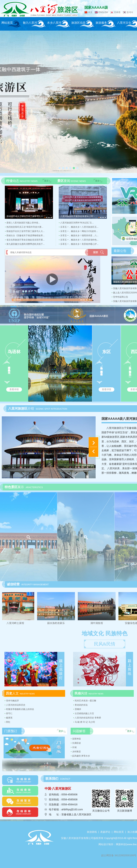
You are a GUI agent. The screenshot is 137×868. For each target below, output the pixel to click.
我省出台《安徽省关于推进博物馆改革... (26, 236)
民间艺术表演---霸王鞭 (85, 701)
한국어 (130, 12)
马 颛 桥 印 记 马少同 (85, 722)
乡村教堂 (77, 752)
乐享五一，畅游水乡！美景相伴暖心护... (79, 244)
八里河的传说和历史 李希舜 (88, 718)
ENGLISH (103, 12)
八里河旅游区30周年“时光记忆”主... (77, 223)
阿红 (8, 722)
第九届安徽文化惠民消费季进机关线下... (26, 244)
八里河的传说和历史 (16, 705)
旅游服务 (101, 23)
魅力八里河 (30, 23)
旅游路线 (92, 832)
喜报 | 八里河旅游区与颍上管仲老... (23, 223)
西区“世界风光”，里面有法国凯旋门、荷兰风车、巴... (130, 370)
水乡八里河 (54, 23)
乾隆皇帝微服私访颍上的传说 (20, 709)
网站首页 (7, 23)
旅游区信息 (78, 23)
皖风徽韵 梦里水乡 (81, 756)
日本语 (117, 12)
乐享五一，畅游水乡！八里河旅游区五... (79, 227)
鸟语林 (14, 352)
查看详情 (14, 389)
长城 (74, 747)
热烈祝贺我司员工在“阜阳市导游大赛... (25, 227)
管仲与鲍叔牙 (12, 701)
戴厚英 (9, 718)
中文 (90, 12)
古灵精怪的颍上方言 (84, 713)
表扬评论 (105, 832)
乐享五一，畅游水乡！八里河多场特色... (79, 240)
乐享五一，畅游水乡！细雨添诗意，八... (79, 236)
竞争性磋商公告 (121, 297)
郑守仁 (9, 713)
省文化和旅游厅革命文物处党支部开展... (26, 240)
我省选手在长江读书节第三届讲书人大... (26, 231)
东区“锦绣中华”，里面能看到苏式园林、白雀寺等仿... (102, 369)
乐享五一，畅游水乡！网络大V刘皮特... (79, 231)
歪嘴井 (78, 709)
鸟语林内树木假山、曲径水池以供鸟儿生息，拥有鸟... (9, 368)
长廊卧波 (77, 743)
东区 (106, 352)
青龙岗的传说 (81, 705)
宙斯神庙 (77, 739)
